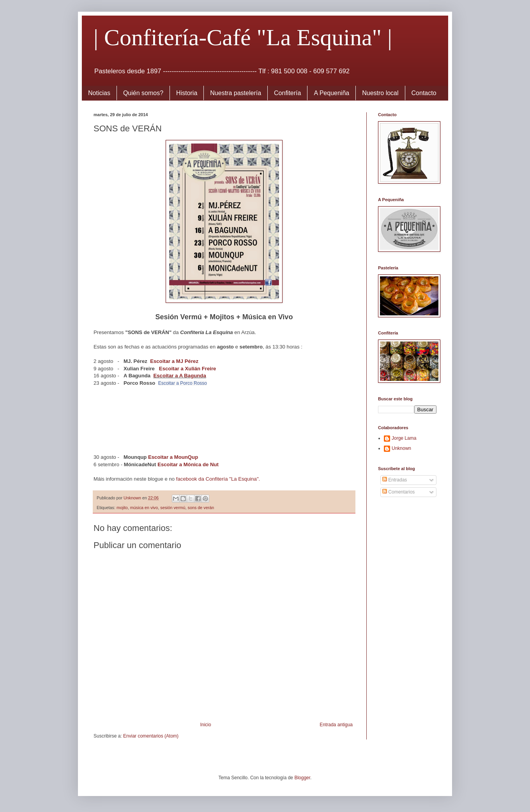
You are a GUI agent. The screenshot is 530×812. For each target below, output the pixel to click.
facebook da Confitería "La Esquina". (218, 479)
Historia (187, 93)
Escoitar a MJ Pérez (174, 361)
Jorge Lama (404, 438)
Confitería (287, 93)
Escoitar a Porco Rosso (183, 383)
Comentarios (398, 492)
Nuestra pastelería (236, 93)
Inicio (206, 725)
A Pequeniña (331, 93)
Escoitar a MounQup (173, 457)
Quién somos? (143, 93)
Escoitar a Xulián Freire (188, 369)
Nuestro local (380, 93)
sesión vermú (173, 508)
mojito (122, 508)
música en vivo (144, 508)
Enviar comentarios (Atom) (151, 736)
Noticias (99, 93)
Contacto (424, 93)
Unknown (401, 448)
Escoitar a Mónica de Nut (188, 464)
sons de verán (201, 508)
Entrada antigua (336, 725)
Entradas (395, 480)
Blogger (302, 778)
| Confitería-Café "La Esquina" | (243, 37)
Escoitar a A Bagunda (179, 376)
